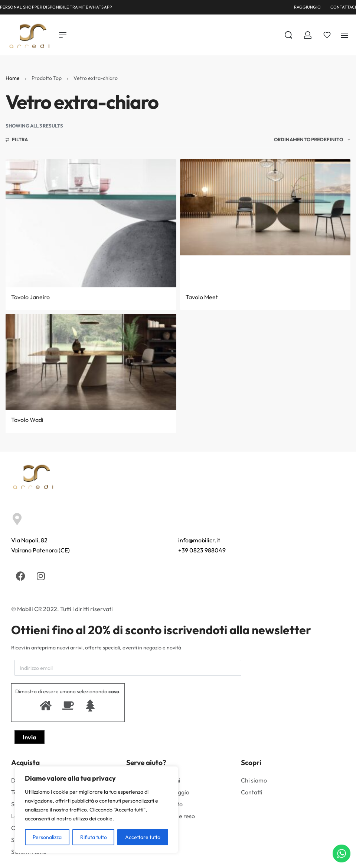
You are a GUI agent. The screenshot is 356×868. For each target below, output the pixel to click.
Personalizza (47, 837)
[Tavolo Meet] (265, 207)
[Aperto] (327, 35)
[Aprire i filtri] (17, 141)
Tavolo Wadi (27, 420)
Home (13, 78)
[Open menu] (63, 35)
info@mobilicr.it (199, 540)
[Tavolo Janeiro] (91, 223)
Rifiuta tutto (94, 837)
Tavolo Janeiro (30, 297)
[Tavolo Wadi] (91, 362)
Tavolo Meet (202, 297)
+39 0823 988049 (202, 550)
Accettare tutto (143, 837)
